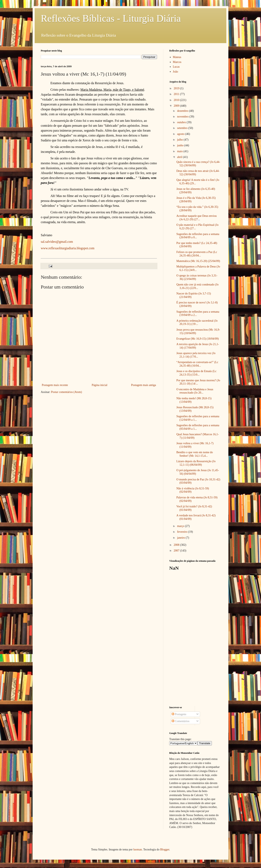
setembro (183, 128)
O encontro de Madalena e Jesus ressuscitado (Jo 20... (195, 391)
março (181, 526)
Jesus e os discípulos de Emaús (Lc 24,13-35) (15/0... (196, 373)
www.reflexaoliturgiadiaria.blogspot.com (68, 248)
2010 (177, 100)
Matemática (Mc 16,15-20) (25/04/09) (198, 261)
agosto (181, 134)
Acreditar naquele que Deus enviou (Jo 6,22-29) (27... (196, 218)
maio (180, 151)
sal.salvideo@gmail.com (57, 242)
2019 (177, 88)
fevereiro (182, 532)
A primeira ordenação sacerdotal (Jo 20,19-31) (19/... (197, 322)
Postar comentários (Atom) (66, 392)
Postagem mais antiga (144, 385)
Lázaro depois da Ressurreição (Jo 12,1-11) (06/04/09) (196, 463)
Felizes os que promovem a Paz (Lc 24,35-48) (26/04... (197, 254)
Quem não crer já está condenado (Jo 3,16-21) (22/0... (197, 286)
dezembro (183, 111)
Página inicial (100, 385)
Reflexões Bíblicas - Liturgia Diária (111, 18)
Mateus (177, 57)
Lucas (176, 67)
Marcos (177, 62)
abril (180, 157)
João (176, 72)
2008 (177, 545)
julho (180, 140)
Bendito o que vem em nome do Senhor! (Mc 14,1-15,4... (195, 454)
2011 (177, 94)
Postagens (179, 714)
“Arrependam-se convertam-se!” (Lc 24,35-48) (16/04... (197, 364)
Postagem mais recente (55, 385)
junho (181, 145)
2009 (177, 106)
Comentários (181, 721)
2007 (177, 551)
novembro (183, 117)
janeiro (181, 538)
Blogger (165, 850)
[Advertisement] (195, 639)
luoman (138, 850)
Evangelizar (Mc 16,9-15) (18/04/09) (198, 339)
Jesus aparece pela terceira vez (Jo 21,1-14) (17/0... (196, 355)
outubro (182, 122)
